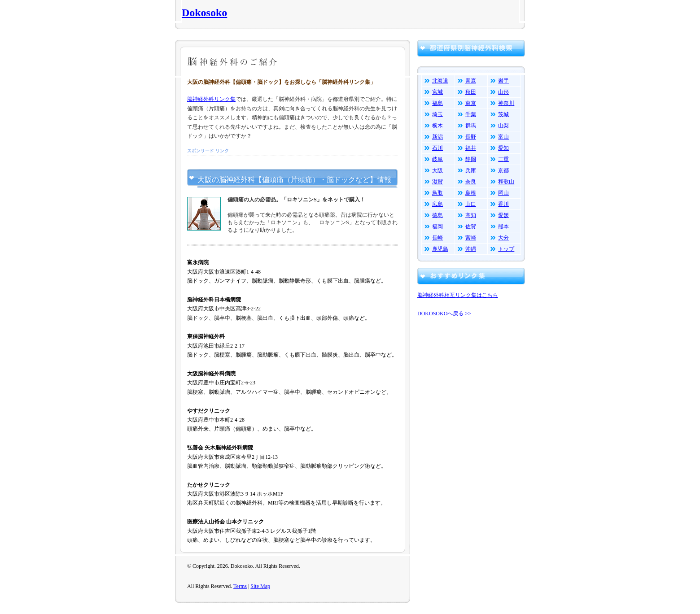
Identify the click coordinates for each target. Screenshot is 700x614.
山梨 (503, 126)
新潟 (437, 137)
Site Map (260, 586)
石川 (437, 148)
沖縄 (471, 249)
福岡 (437, 226)
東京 (471, 103)
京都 (503, 170)
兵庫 (471, 170)
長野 (471, 137)
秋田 (471, 92)
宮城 (437, 92)
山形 (503, 92)
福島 (437, 103)
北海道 (440, 81)
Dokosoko (204, 13)
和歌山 (506, 182)
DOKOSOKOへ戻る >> (444, 314)
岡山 (503, 193)
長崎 (437, 238)
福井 (471, 148)
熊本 (503, 226)
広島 (437, 204)
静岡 (471, 159)
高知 (471, 215)
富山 (503, 137)
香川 (503, 204)
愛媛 (503, 215)
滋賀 (437, 182)
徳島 (437, 215)
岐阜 (437, 159)
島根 (471, 193)
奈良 (471, 182)
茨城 (503, 114)
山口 (471, 204)
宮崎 (471, 238)
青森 (471, 81)
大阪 (437, 170)
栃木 (437, 126)
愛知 (503, 148)
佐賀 (471, 226)
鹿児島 (440, 249)
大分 (503, 238)
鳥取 (437, 193)
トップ (506, 249)
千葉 (471, 114)
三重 (503, 159)
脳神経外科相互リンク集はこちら (458, 295)
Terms (240, 586)
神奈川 (506, 103)
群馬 (471, 126)
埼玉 (437, 114)
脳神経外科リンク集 (211, 99)
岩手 (503, 81)
